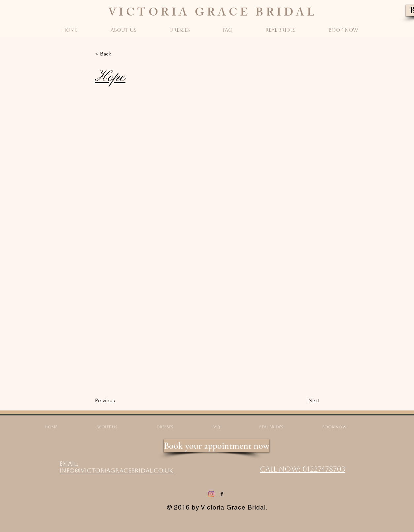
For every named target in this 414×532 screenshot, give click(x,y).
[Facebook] (222, 494)
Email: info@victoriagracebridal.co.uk (117, 467)
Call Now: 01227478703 (303, 469)
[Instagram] (211, 494)
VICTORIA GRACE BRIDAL (213, 14)
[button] (117, 54)
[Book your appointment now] (217, 446)
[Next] (303, 401)
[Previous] (117, 401)
